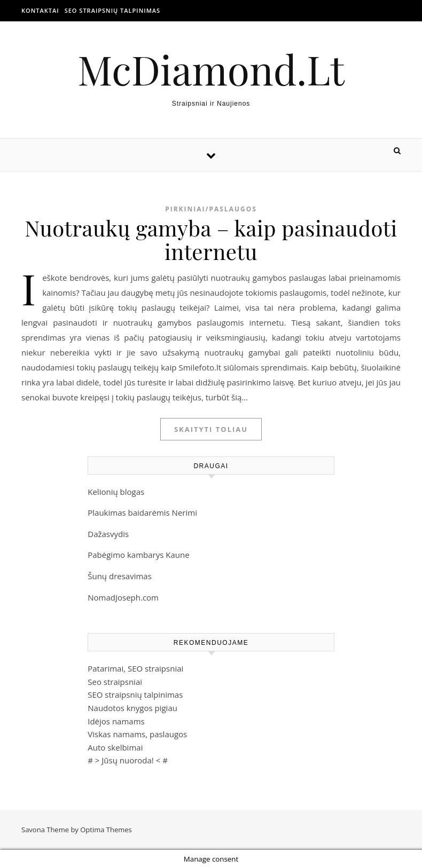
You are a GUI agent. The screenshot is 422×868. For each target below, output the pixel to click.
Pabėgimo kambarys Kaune (138, 555)
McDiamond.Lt (211, 69)
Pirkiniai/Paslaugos (211, 209)
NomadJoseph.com (123, 597)
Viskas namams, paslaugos (137, 734)
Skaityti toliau (211, 429)
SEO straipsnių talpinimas (112, 10)
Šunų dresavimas (120, 576)
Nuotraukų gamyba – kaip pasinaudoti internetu (211, 239)
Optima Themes (106, 830)
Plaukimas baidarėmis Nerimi (142, 512)
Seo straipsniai (115, 682)
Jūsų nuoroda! (128, 760)
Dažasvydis (108, 534)
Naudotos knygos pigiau (132, 708)
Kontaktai (40, 10)
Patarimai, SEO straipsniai (135, 668)
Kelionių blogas (116, 492)
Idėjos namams (116, 721)
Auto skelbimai (115, 747)
